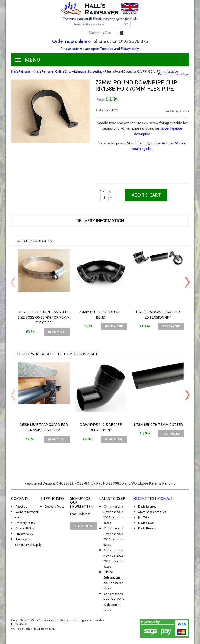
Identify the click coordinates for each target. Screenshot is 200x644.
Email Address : (81, 514)
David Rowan (147, 528)
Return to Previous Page (174, 74)
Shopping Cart (100, 33)
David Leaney (147, 507)
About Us (21, 507)
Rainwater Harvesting (88, 71)
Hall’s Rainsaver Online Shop (53, 71)
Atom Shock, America (152, 512)
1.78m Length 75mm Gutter (158, 425)
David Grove (146, 523)
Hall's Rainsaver (21, 71)
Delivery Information (100, 221)
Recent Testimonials (153, 498)
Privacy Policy (24, 534)
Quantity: (105, 191)
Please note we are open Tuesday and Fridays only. (100, 49)
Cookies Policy (25, 528)
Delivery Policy (25, 523)
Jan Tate (144, 517)
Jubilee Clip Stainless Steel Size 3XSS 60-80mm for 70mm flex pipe (44, 317)
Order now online (70, 41)
